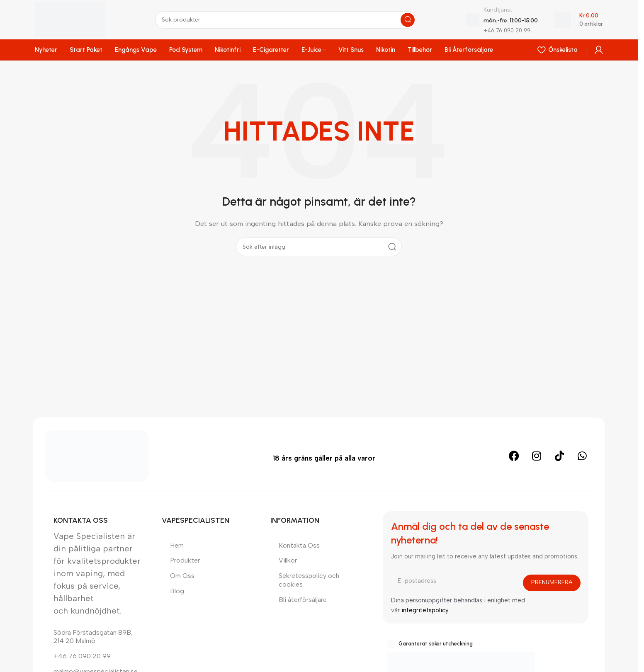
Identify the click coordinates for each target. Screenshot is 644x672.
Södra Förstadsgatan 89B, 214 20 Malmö (93, 637)
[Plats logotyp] (70, 19)
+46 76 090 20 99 (82, 656)
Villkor (288, 560)
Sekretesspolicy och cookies (309, 580)
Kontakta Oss (299, 545)
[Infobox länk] (502, 20)
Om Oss (182, 576)
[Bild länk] (97, 455)
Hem (177, 545)
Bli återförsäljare (303, 600)
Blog (177, 591)
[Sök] (286, 20)
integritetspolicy (425, 610)
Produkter (185, 560)
